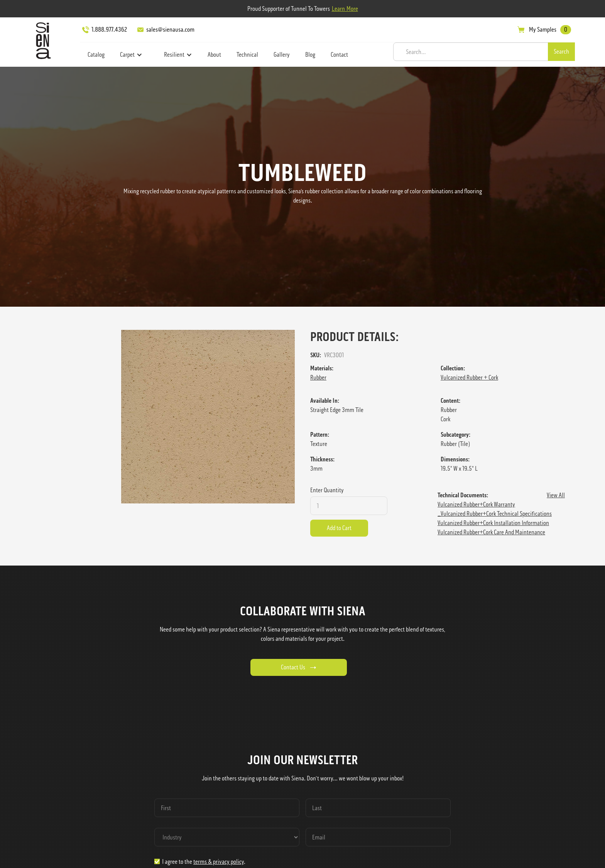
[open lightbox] (208, 417)
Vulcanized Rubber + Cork (469, 377)
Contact (339, 55)
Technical (247, 55)
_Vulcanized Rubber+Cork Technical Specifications (495, 514)
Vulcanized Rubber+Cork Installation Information (493, 523)
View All (556, 495)
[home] (41, 41)
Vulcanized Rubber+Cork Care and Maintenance (491, 532)
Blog (310, 55)
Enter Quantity (327, 490)
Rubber (318, 377)
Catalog (96, 55)
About (214, 55)
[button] (131, 55)
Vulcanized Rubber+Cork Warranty (476, 504)
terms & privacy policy (219, 862)
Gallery (282, 55)
